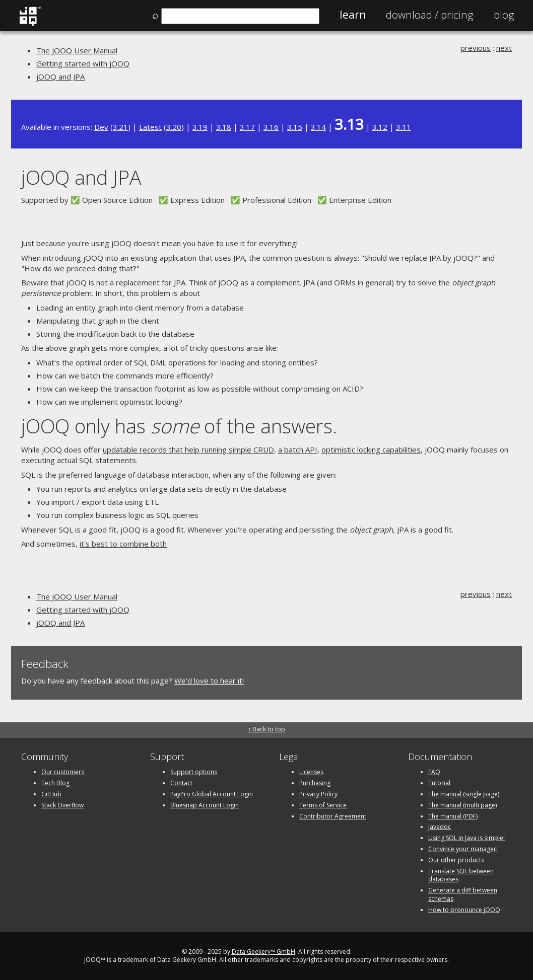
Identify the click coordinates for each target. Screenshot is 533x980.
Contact (181, 783)
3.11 (404, 127)
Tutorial (439, 783)
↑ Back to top (266, 729)
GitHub (51, 794)
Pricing (430, 15)
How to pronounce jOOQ (464, 910)
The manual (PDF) (453, 816)
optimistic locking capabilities (371, 449)
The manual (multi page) (462, 805)
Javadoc (440, 827)
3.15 (295, 127)
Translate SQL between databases (461, 875)
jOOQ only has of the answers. (179, 426)
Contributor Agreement (333, 816)
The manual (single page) (464, 794)
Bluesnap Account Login (205, 805)
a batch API (298, 449)
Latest (150, 127)
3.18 (224, 127)
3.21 (120, 127)
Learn (353, 15)
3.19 (200, 127)
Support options (194, 772)
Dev (101, 127)
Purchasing (315, 783)
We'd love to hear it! (209, 681)
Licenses (311, 772)
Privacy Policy (318, 794)
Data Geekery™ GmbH (263, 952)
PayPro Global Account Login (212, 794)
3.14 (318, 127)
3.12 (380, 127)
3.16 (271, 127)
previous (476, 48)
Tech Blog (55, 783)
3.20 (174, 127)
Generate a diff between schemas (463, 894)
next (504, 48)
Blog (504, 15)
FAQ (434, 772)
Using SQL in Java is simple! (467, 838)
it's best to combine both (123, 544)
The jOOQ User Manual (77, 50)
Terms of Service (323, 805)
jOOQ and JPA (60, 77)
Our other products (456, 860)
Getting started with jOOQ (83, 63)
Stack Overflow (62, 805)
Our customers (63, 772)
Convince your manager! (463, 849)
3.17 (247, 127)
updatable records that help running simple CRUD (188, 449)
